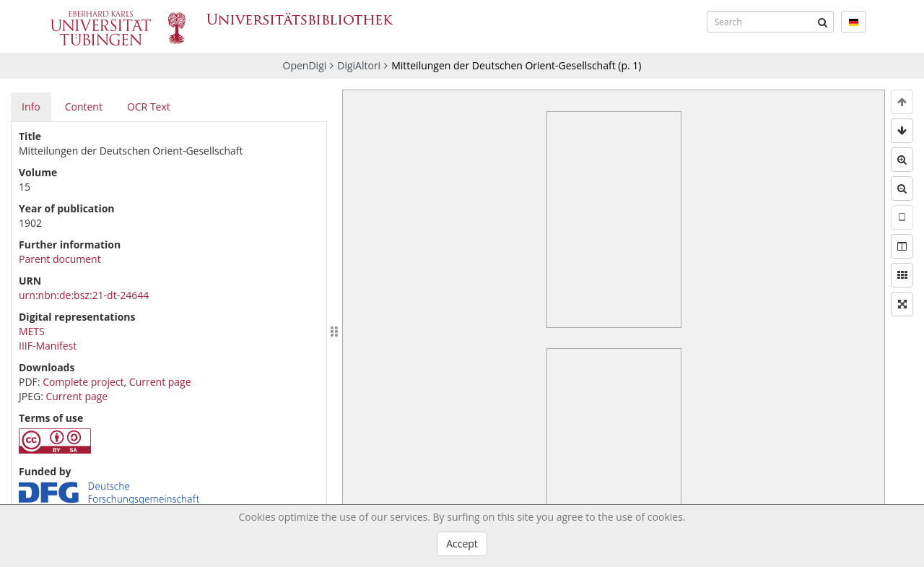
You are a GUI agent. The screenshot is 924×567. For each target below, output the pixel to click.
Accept (462, 544)
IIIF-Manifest (48, 346)
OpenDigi (305, 65)
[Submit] (823, 22)
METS (32, 331)
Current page (160, 382)
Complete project (83, 382)
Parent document (60, 259)
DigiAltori (359, 65)
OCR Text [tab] (149, 107)
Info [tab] (31, 107)
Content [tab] (84, 107)
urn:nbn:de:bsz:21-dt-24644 (84, 295)
